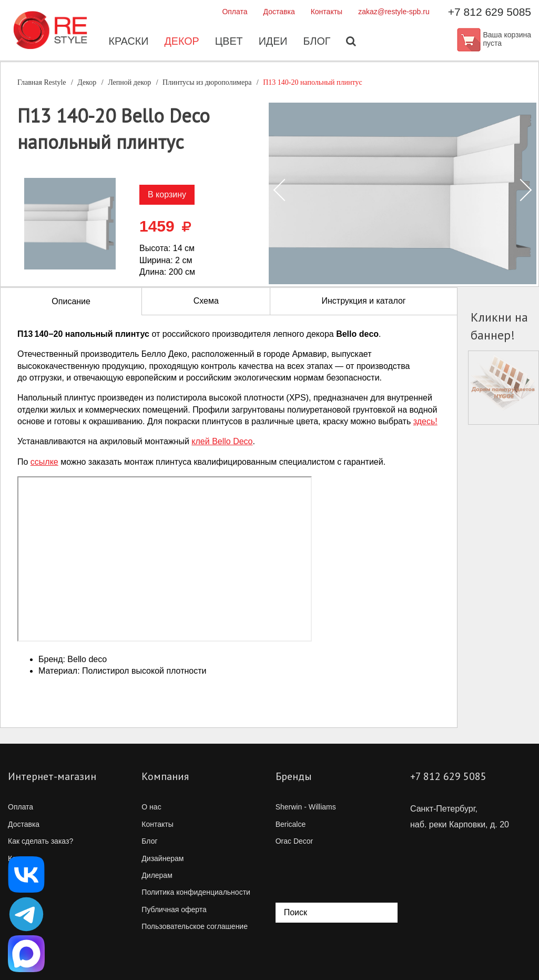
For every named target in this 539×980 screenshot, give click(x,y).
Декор (181, 42)
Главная (42, 82)
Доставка (279, 12)
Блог (318, 42)
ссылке (44, 462)
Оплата (235, 12)
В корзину (167, 194)
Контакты (327, 12)
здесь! (425, 421)
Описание (71, 301)
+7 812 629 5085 (490, 12)
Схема (206, 301)
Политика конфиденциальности (196, 892)
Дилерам (157, 875)
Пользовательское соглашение (195, 926)
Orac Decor (294, 841)
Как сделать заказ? (40, 841)
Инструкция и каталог (363, 301)
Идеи (273, 42)
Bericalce (291, 824)
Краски (128, 42)
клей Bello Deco (222, 441)
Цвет (229, 42)
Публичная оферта (174, 909)
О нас (151, 807)
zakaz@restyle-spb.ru (394, 12)
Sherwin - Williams (306, 807)
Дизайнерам (162, 858)
